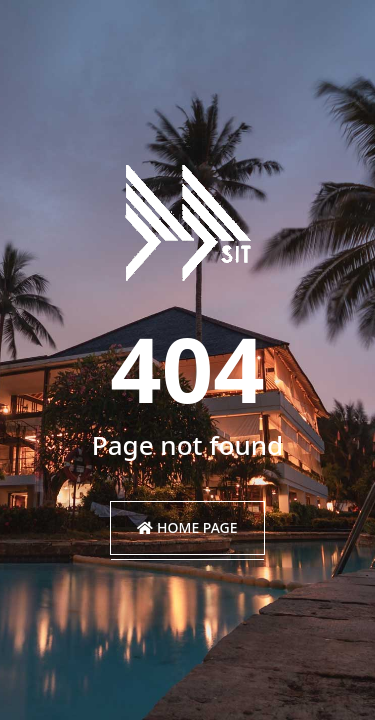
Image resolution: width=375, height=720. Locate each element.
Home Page (187, 527)
